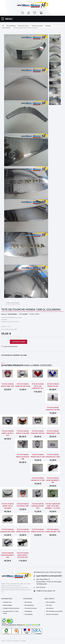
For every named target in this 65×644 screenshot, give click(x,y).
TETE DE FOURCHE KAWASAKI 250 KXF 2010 (38, 506)
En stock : (32, 314)
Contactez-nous (7, 602)
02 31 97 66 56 (41, 587)
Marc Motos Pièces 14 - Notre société (11, 612)
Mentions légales (7, 605)
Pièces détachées (29, 605)
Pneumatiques (28, 611)
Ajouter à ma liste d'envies (10, 346)
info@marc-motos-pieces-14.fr (46, 591)
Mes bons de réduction (52, 614)
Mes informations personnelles (54, 611)
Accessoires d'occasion (31, 608)
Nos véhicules (28, 602)
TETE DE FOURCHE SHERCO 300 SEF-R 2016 (8, 433)
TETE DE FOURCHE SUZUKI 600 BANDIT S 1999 (8, 555)
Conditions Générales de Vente (11, 608)
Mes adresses (50, 608)
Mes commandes (51, 602)
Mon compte (50, 599)
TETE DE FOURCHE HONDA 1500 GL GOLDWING (8, 506)
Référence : (4, 314)
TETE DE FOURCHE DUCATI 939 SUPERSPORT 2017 (38, 386)
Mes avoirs (49, 605)
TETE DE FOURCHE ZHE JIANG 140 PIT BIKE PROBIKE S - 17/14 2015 (53, 506)
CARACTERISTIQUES (13, 303)
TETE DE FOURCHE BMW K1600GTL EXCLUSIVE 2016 (23, 555)
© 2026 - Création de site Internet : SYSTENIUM (14, 641)
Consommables (29, 614)
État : (21, 314)
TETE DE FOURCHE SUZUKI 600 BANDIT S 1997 (53, 480)
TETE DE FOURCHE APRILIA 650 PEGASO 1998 (23, 457)
